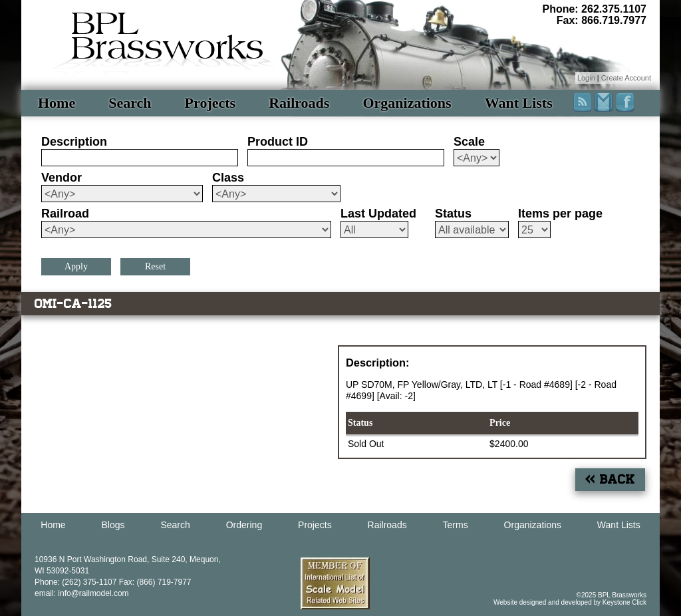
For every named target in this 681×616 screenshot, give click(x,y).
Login (586, 78)
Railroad (65, 214)
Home (57, 103)
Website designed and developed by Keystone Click (570, 602)
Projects (210, 103)
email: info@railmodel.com (82, 593)
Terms (456, 525)
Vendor (62, 178)
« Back (610, 479)
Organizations (407, 103)
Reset (155, 266)
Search (130, 103)
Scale (469, 142)
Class (228, 178)
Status (453, 214)
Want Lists (519, 103)
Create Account (626, 78)
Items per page (560, 214)
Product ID (278, 142)
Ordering (244, 525)
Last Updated (378, 214)
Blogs (113, 525)
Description (74, 142)
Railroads (299, 103)
